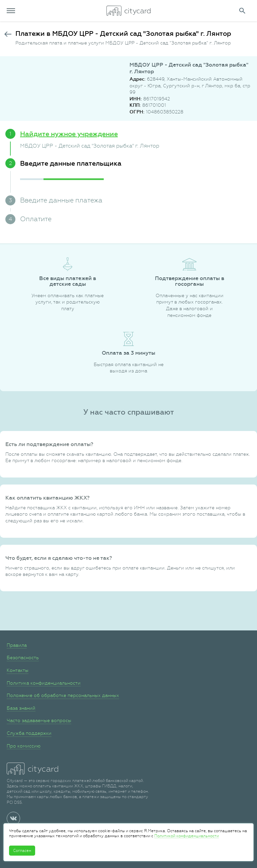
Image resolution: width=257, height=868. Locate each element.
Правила (17, 645)
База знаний (21, 708)
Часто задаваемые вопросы (39, 720)
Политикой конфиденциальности (187, 836)
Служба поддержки (29, 733)
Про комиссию (24, 746)
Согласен (22, 851)
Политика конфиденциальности (44, 683)
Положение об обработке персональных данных (63, 695)
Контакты (18, 670)
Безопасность (23, 658)
